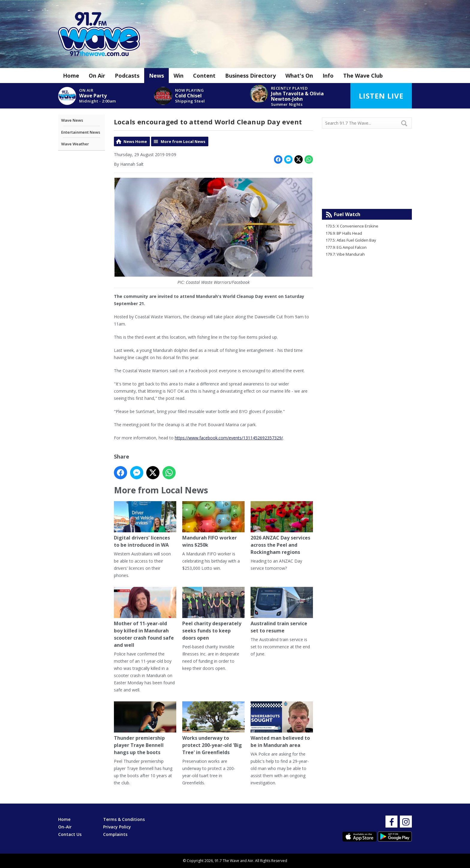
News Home (135, 141)
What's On (299, 76)
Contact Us (70, 834)
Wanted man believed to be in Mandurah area (282, 725)
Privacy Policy (117, 827)
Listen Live (381, 96)
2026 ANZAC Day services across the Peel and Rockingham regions (282, 529)
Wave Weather (75, 144)
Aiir (250, 861)
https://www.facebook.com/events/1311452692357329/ (229, 438)
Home (71, 76)
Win (178, 76)
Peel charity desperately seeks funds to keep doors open (213, 614)
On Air (97, 76)
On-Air (65, 827)
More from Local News (183, 141)
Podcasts (127, 76)
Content (204, 76)
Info (328, 76)
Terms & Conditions (124, 819)
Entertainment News (81, 132)
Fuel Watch (347, 214)
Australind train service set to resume (282, 611)
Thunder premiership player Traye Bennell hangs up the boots (145, 729)
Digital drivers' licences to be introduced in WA (145, 525)
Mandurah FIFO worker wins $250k (213, 525)
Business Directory (250, 76)
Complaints (115, 834)
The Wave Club (363, 76)
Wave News (72, 120)
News (156, 76)
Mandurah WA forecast (367, 197)
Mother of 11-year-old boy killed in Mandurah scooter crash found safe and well (145, 618)
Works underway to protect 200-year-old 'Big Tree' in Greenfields (213, 729)
